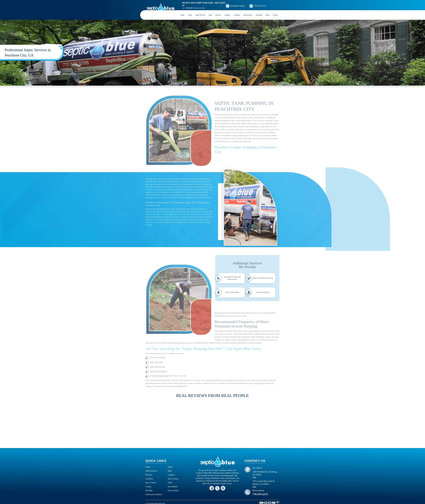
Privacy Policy (174, 488)
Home (183, 12)
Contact (275, 12)
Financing (259, 12)
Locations (237, 12)
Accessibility (173, 484)
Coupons (227, 12)
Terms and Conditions (154, 492)
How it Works (151, 480)
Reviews (218, 12)
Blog (210, 12)
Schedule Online (241, 5)
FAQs (267, 12)
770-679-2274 (265, 5)
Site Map (149, 488)
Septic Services (200, 12)
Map (254, 475)
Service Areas (248, 12)
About (190, 12)
